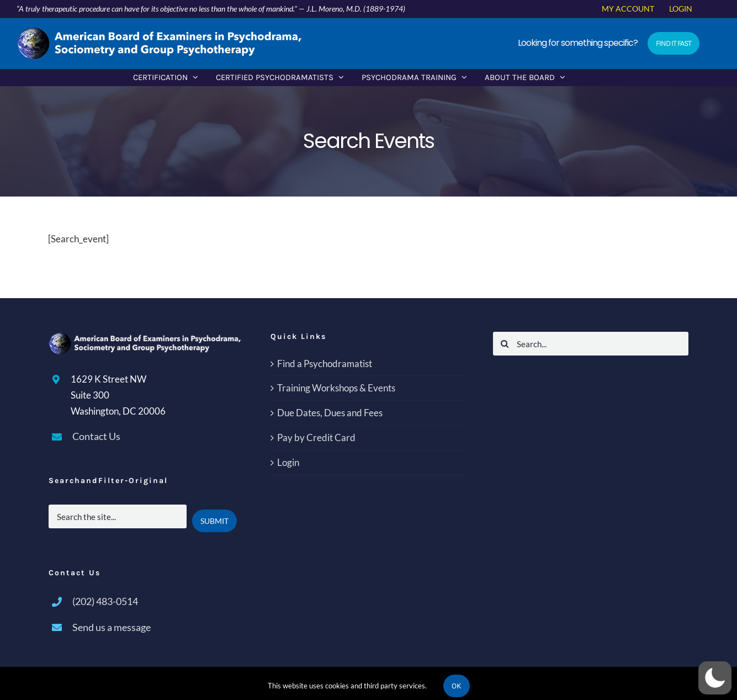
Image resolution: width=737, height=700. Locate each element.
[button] (715, 678)
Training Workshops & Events (336, 388)
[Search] (505, 344)
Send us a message (112, 627)
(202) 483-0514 (105, 601)
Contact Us (96, 436)
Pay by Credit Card (316, 437)
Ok (457, 686)
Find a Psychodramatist (325, 364)
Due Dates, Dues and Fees (330, 413)
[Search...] (591, 344)
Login (288, 462)
